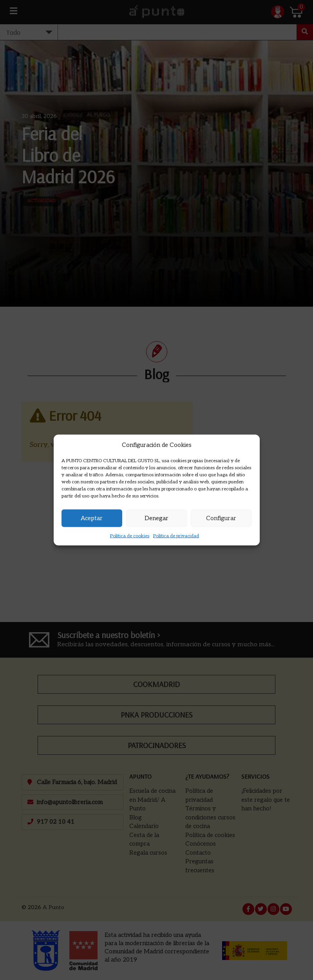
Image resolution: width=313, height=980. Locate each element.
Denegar (156, 518)
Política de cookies (130, 536)
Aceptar (92, 518)
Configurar (221, 518)
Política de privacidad (176, 536)
